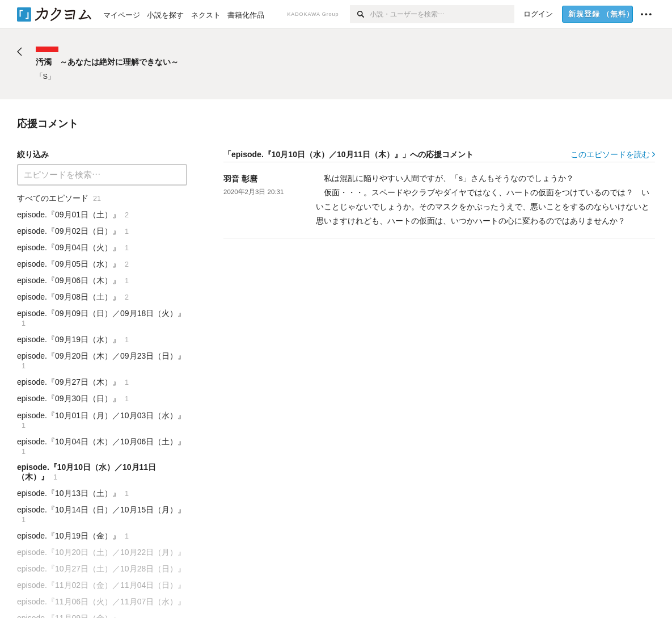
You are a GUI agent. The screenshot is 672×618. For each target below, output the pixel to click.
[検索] (360, 14)
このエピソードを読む (613, 154)
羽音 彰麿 (240, 179)
